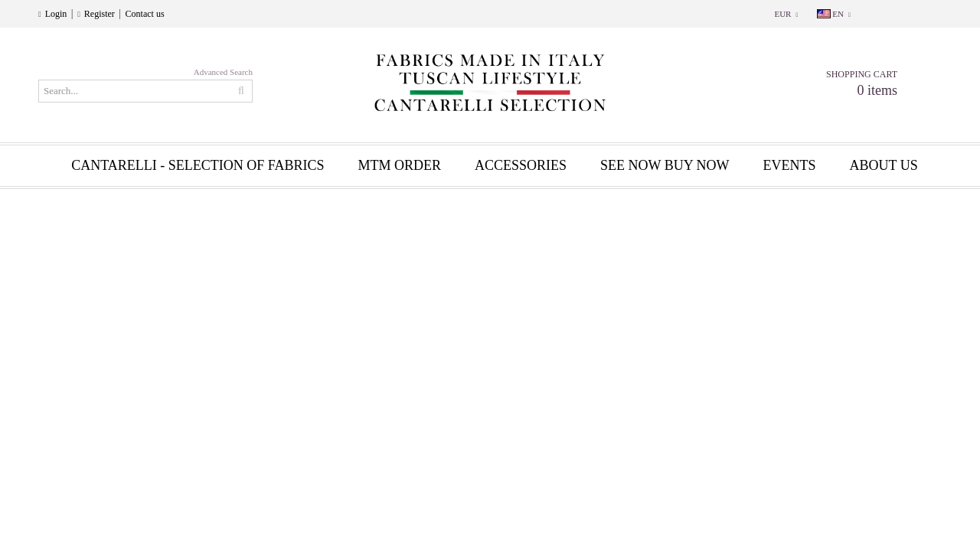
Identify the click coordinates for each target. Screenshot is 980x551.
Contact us (145, 14)
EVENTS (790, 165)
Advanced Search (223, 72)
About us (884, 165)
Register (100, 14)
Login (56, 14)
